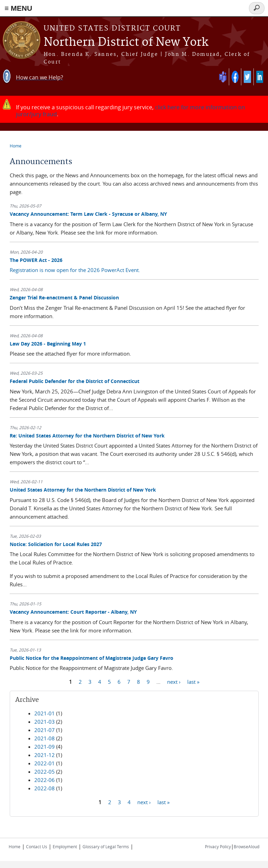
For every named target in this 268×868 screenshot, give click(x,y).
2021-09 (45, 747)
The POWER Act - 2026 (36, 260)
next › (174, 681)
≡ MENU (18, 8)
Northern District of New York (126, 42)
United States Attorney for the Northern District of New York (83, 490)
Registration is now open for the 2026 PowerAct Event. (75, 270)
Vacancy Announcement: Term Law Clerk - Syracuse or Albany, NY (88, 214)
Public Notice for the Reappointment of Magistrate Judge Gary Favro (92, 658)
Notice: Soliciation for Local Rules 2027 (56, 544)
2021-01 (45, 713)
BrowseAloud (247, 846)
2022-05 (45, 772)
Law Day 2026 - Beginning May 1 (48, 344)
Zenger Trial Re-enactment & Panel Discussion (64, 297)
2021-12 (45, 755)
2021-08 (45, 738)
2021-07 (45, 730)
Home (16, 146)
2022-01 (45, 763)
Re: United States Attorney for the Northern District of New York (87, 436)
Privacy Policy (218, 846)
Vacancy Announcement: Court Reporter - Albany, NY (73, 612)
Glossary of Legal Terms (106, 846)
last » (193, 681)
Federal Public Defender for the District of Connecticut (75, 381)
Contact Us (37, 846)
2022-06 (45, 780)
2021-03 (45, 722)
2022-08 (45, 788)
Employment (65, 846)
